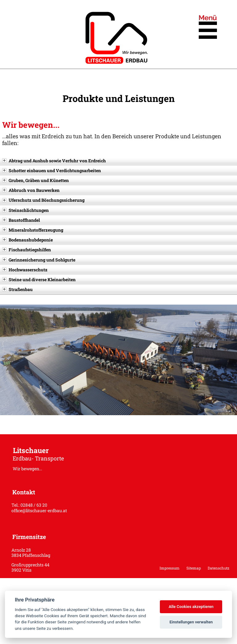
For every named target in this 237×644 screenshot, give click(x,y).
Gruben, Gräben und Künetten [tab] (35, 180)
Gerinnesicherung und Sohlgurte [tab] (39, 260)
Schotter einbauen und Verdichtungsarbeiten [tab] (52, 170)
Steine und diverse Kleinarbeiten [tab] (39, 279)
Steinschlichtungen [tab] (25, 210)
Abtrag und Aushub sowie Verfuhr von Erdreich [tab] (54, 161)
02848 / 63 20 (34, 505)
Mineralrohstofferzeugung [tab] (33, 230)
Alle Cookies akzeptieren (191, 607)
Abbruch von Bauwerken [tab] (31, 190)
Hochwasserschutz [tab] (25, 270)
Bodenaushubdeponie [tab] (27, 240)
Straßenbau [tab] (17, 289)
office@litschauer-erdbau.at (39, 510)
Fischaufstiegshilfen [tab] (27, 250)
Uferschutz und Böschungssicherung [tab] (43, 200)
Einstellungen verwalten (191, 622)
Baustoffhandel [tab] (21, 220)
